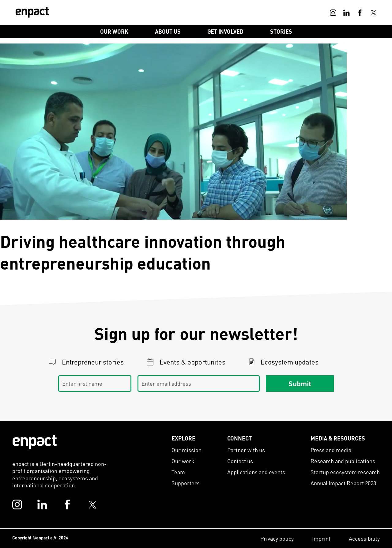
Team (178, 472)
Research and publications (343, 461)
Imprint (321, 538)
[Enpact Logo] (35, 442)
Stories (281, 31)
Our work (183, 461)
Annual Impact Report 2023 (343, 483)
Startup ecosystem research (345, 472)
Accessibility (364, 538)
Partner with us (246, 450)
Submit (300, 384)
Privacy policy (277, 538)
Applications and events (256, 472)
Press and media (331, 450)
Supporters (186, 483)
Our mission (187, 450)
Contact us (240, 461)
